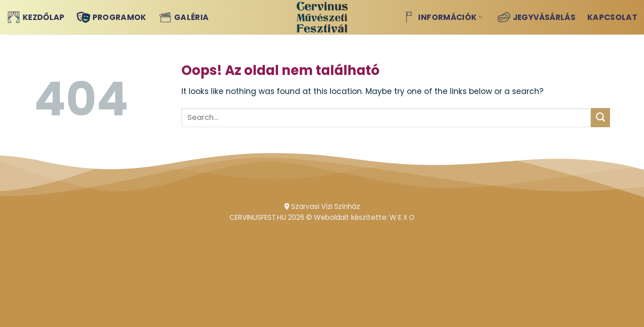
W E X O (402, 217)
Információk (442, 17)
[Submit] (600, 118)
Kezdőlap (36, 17)
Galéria (183, 17)
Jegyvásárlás (536, 17)
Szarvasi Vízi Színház (322, 206)
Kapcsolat (612, 17)
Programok (112, 17)
